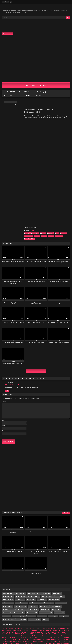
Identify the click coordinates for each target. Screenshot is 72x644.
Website (4, 337)
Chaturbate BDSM (7, 504)
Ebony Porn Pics (47, 508)
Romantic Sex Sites (11, 521)
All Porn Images (24, 517)
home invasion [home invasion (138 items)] (21, 480)
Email (4, 331)
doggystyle (50, 139)
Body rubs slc (7, 506)
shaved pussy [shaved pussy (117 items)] (19, 490)
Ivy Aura (32, 135)
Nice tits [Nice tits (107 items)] (46, 483)
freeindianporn (12, 515)
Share (38, 95)
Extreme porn (17, 504)
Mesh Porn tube (22, 502)
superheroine (59, 141)
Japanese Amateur (56, 513)
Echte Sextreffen (7, 519)
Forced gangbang (14, 509)
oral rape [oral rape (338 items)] (57, 483)
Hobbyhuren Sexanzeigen (37, 521)
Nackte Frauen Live (51, 521)
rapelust (44, 141)
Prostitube (29, 524)
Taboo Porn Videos (23, 521)
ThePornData (23, 511)
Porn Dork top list (37, 513)
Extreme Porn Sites (58, 509)
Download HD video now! (36, 85)
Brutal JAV (30, 508)
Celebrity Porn (55, 506)
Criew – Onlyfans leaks (63, 511)
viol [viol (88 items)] (46, 493)
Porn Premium (10, 508)
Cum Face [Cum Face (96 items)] (61, 470)
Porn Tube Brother (33, 502)
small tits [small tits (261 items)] (43, 490)
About (28, 95)
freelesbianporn (22, 515)
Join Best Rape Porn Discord (36, 533)
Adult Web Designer (21, 508)
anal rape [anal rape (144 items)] (8, 467)
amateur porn (18, 522)
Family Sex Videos (54, 517)
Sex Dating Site (65, 517)
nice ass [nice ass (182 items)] (35, 483)
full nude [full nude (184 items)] (49, 477)
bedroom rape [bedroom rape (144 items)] (21, 467)
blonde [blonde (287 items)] (57, 467)
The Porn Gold (7, 513)
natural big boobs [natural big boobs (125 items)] (10, 483)
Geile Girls (60, 521)
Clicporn (41, 502)
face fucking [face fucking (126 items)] (9, 477)
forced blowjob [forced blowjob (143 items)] (22, 477)
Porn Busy (16, 524)
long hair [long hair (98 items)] (45, 480)
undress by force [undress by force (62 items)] (35, 493)
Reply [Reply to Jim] (7, 296)
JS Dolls (46, 511)
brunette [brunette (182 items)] (36, 470)
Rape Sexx (15, 511)
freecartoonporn (32, 515)
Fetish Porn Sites (26, 513)
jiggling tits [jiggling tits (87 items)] (34, 480)
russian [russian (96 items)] (7, 490)
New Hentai (47, 513)
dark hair (43, 139)
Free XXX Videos (44, 504)
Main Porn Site (16, 513)
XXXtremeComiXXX (29, 144)
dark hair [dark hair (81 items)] (32, 473)
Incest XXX (45, 517)
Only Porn (53, 511)
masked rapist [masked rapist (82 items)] (56, 480)
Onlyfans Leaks (57, 508)
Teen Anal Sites (16, 506)
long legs (37, 141)
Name (4, 326)
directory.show (13, 502)
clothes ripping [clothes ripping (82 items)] (48, 470)
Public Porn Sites (35, 506)
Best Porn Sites (60, 515)
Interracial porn (50, 515)
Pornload (16, 517)
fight (57, 139)
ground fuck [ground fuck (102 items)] (61, 477)
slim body (51, 141)
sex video (65, 508)
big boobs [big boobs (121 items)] (47, 467)
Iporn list (31, 511)
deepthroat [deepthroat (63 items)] (43, 473)
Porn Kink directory (35, 517)
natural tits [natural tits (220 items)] (24, 483)
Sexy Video (38, 508)
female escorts (41, 522)
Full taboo (5, 502)
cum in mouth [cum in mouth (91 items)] (9, 473)
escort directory (59, 522)
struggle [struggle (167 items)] (65, 490)
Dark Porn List (25, 509)
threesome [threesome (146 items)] (22, 493)
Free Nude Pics (65, 504)
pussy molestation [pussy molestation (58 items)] (47, 487)
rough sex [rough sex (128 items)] (60, 487)
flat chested (63, 139)
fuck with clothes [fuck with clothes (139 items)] (36, 477)
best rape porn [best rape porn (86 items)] (34, 467)
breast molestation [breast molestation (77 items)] (23, 470)
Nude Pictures (9, 522)
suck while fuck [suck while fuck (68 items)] (9, 493)
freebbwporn (41, 515)
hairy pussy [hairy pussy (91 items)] (8, 480)
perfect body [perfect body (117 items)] (20, 487)
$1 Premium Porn (55, 504)
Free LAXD (66, 513)
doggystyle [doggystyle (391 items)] (55, 473)
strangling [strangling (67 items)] (54, 490)
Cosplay (27, 139)
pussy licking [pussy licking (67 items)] (33, 487)
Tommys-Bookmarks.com (61, 502)
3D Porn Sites (25, 506)
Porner (11, 517)
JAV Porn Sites (45, 506)
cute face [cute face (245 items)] (21, 473)
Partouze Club (49, 502)
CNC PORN (9, 524)
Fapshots (23, 524)
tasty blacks (5, 509)
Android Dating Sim (19, 519)
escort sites (50, 522)
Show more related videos (36, 276)
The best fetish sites (35, 509)
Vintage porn (34, 504)
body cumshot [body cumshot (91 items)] (9, 470)
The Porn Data (38, 511)
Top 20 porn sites (47, 509)
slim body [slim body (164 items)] (31, 490)
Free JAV (4, 515)
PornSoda (5, 517)
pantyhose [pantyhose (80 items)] (8, 487)
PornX (67, 515)
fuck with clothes (28, 141)
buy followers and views (29, 522)
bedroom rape (35, 139)
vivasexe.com (26, 504)
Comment (5, 307)
